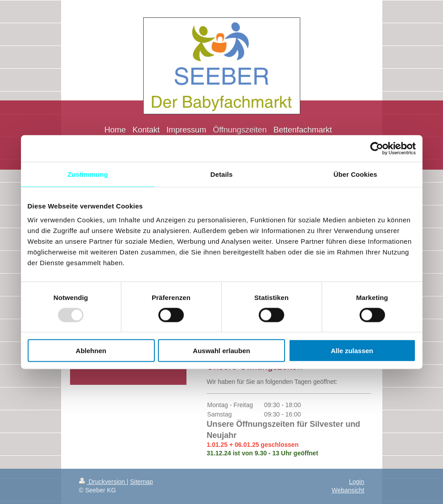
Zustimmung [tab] (88, 174)
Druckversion (103, 482)
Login (356, 482)
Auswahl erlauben (221, 351)
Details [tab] (222, 174)
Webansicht (348, 490)
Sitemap (142, 482)
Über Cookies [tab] (356, 174)
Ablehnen (91, 351)
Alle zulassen (352, 351)
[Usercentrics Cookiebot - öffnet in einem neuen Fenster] (377, 148)
